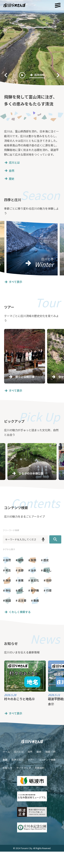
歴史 (9, 179)
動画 (5, 760)
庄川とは (12, 163)
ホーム (6, 752)
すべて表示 (13, 282)
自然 (9, 171)
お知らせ (8, 768)
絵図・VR (50, 752)
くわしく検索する (17, 612)
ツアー (31, 760)
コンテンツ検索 (47, 760)
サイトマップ (24, 768)
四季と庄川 (18, 760)
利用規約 (40, 768)
